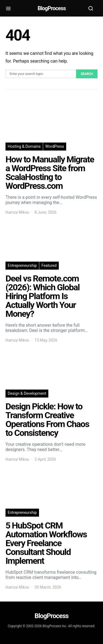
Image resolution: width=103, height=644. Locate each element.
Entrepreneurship (22, 265)
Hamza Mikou (17, 212)
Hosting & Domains (24, 146)
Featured (49, 265)
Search (87, 74)
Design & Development (27, 393)
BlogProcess (51, 8)
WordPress (55, 146)
